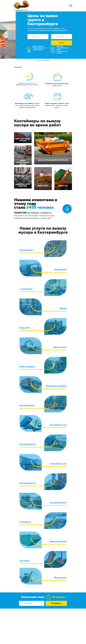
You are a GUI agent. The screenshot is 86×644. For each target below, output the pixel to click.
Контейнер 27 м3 (58, 463)
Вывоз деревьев (27, 366)
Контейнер (25, 561)
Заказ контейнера (58, 541)
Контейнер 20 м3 (28, 444)
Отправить (62, 43)
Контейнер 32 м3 (28, 483)
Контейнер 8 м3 (27, 405)
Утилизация (25, 522)
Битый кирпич (26, 250)
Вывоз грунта (60, 347)
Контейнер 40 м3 (58, 502)
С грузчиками (26, 289)
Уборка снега (60, 577)
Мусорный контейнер (56, 386)
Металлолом (60, 269)
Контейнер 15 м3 (58, 425)
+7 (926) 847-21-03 (21, 10)
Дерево (63, 308)
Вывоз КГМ (25, 328)
